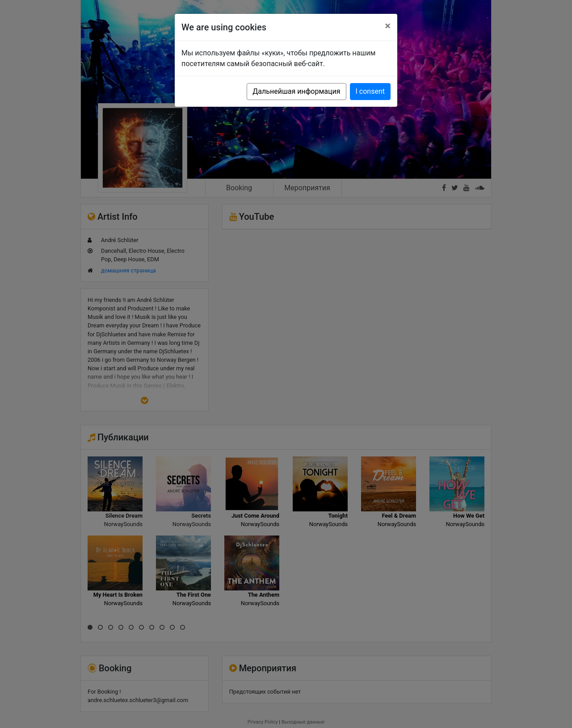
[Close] (388, 26)
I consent (370, 91)
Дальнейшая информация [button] (296, 91)
